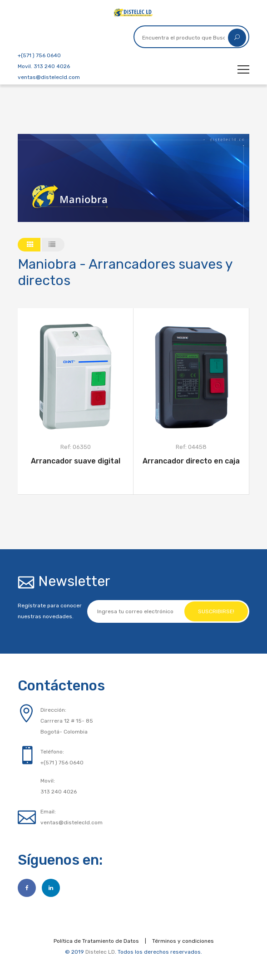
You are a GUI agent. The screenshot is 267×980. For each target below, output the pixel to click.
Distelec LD (100, 952)
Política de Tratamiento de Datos (96, 941)
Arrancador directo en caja (191, 461)
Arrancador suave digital (76, 461)
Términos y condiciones (183, 941)
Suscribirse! (216, 611)
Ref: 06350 (76, 447)
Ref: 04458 (191, 447)
